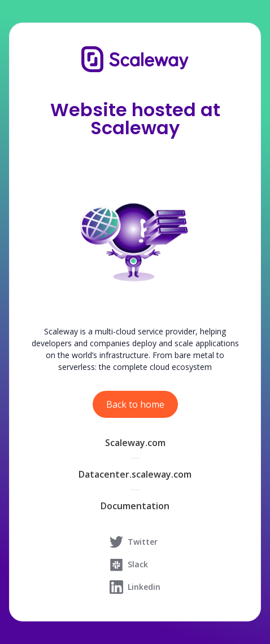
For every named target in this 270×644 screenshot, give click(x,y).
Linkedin (135, 587)
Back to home (135, 404)
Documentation (135, 506)
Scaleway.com (135, 443)
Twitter (134, 542)
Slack (129, 564)
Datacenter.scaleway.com (135, 474)
